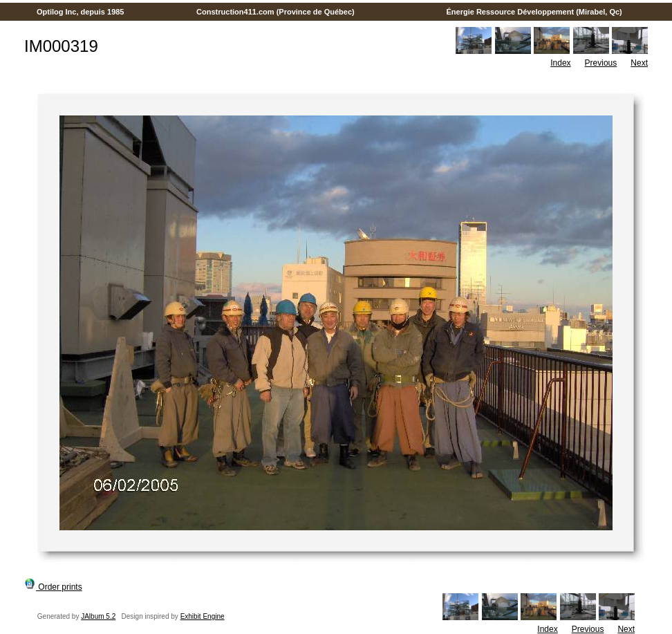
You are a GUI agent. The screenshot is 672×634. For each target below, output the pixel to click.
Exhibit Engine (203, 616)
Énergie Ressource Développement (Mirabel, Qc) (534, 12)
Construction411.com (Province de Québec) (276, 12)
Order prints (53, 587)
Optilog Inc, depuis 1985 (81, 12)
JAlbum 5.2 (98, 616)
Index (560, 63)
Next (639, 63)
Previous (601, 63)
